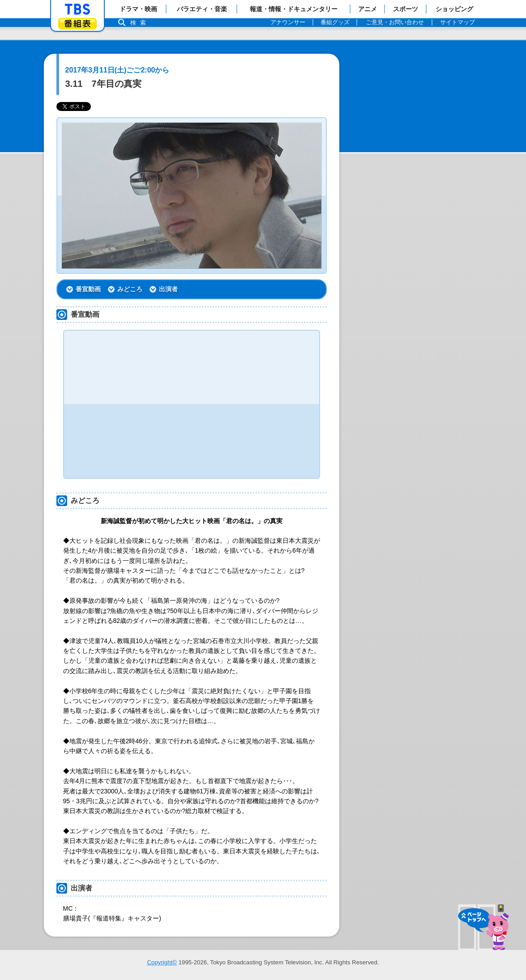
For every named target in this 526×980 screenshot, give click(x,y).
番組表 (77, 23)
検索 (141, 23)
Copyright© (162, 962)
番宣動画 (88, 289)
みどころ (130, 289)
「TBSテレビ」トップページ (77, 9)
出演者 (168, 289)
